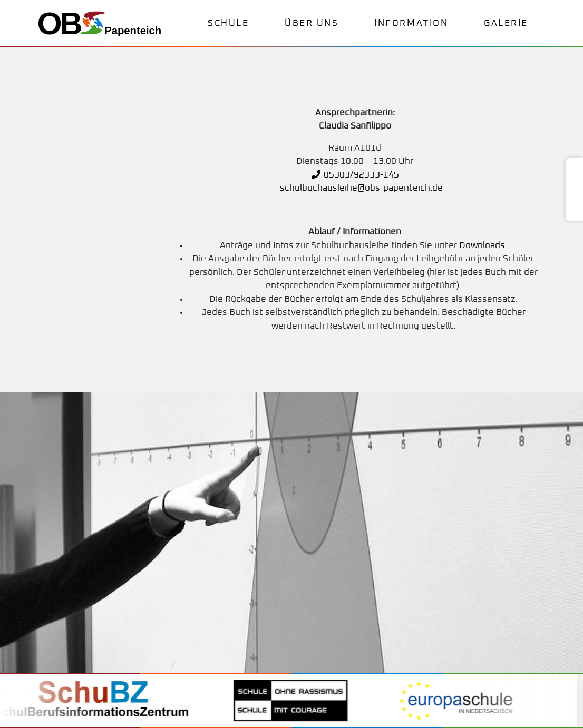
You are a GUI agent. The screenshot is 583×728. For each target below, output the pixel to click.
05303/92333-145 (355, 175)
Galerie (506, 23)
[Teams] (574, 184)
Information (411, 23)
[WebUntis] (574, 170)
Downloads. (483, 246)
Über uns (312, 23)
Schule (228, 23)
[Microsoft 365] (574, 197)
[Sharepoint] (574, 210)
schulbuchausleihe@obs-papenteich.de (360, 188)
